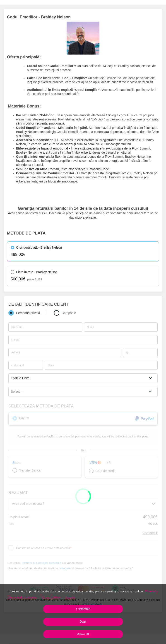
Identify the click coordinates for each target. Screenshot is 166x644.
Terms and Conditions (23, 597)
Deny (83, 622)
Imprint (71, 597)
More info (151, 591)
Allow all (83, 634)
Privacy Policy (51, 597)
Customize (83, 609)
